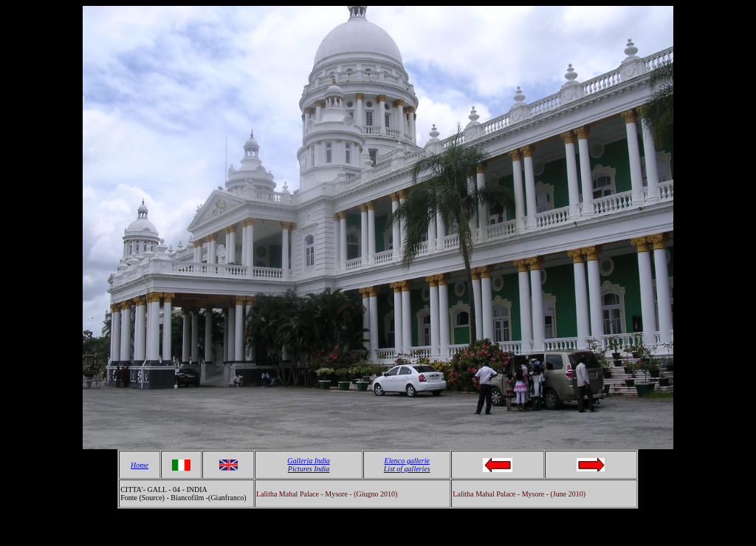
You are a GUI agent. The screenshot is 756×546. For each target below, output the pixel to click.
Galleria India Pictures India (309, 465)
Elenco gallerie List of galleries (407, 465)
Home (140, 465)
